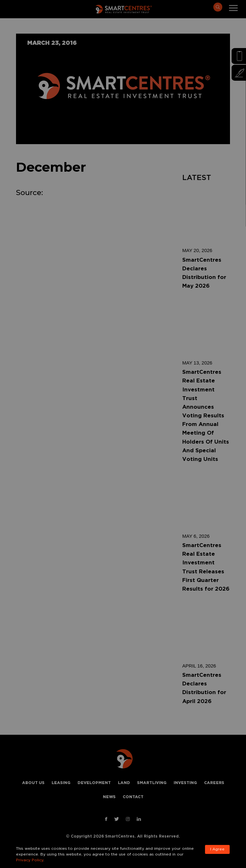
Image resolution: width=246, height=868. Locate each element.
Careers (214, 783)
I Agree (217, 849)
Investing (185, 783)
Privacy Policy (30, 860)
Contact (133, 797)
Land (124, 783)
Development (94, 783)
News (109, 797)
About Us (33, 783)
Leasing (61, 783)
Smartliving (152, 783)
